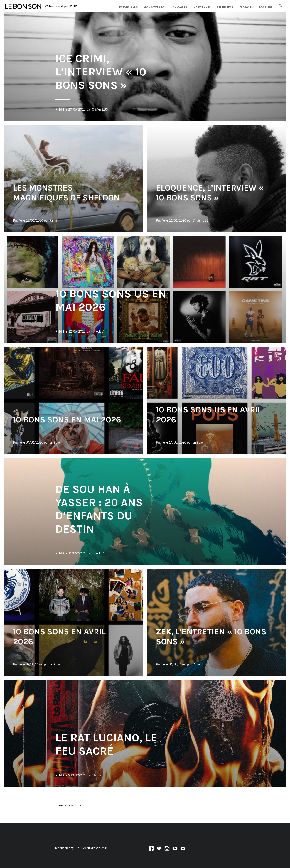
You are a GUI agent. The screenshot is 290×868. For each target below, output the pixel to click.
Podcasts (180, 7)
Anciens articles (68, 805)
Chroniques (202, 7)
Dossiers (266, 7)
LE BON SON (23, 6)
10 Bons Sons (129, 7)
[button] (281, 6)
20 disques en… (155, 7)
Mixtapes (246, 7)
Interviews (225, 7)
